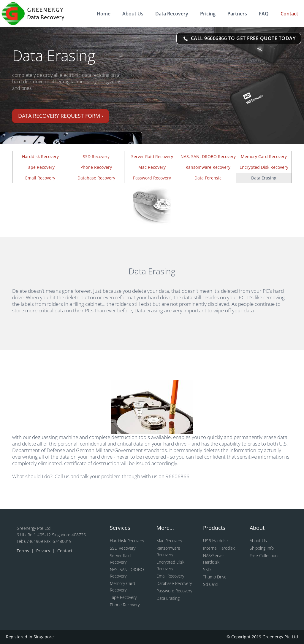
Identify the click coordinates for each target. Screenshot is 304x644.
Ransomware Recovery (208, 167)
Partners (237, 14)
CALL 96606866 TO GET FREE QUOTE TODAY (239, 38)
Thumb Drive (215, 577)
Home (104, 14)
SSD (207, 569)
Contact (289, 14)
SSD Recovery (96, 156)
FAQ (264, 14)
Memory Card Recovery (264, 156)
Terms (23, 551)
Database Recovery (96, 178)
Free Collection (264, 555)
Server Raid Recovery (152, 156)
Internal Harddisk (219, 548)
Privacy (44, 551)
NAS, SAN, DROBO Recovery (208, 156)
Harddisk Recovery (40, 156)
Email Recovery (40, 178)
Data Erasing (168, 598)
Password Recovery (152, 178)
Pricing (208, 14)
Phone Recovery (96, 167)
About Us (133, 14)
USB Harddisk (216, 541)
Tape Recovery (40, 167)
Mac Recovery (152, 167)
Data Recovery (172, 14)
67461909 (34, 541)
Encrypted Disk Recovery (264, 167)
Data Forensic (208, 178)
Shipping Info (262, 548)
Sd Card (210, 584)
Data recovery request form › (61, 116)
